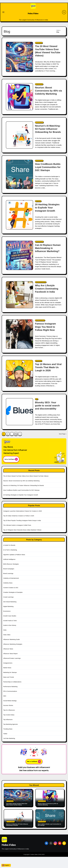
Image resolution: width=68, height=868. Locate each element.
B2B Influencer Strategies (11, 564)
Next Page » (63, 434)
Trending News (8, 729)
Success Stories (8, 705)
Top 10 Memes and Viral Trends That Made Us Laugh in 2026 (48, 367)
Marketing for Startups (10, 672)
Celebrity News (8, 583)
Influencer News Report (10, 653)
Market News (7, 667)
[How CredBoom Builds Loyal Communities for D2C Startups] (19, 174)
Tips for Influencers (9, 710)
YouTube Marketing (39, 43)
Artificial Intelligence (9, 559)
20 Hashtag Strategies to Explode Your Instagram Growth (47, 207)
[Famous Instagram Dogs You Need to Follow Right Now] (19, 334)
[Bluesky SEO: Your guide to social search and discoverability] (19, 411)
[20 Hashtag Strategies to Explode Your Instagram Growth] (19, 215)
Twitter (5, 733)
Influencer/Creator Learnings (12, 658)
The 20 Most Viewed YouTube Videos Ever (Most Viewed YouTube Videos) (26, 476)
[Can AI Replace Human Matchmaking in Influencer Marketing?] (19, 255)
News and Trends (38, 361)
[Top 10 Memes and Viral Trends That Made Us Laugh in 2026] (19, 373)
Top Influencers (8, 719)
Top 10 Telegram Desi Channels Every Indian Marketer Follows (22, 530)
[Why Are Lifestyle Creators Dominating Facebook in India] (19, 295)
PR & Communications (10, 691)
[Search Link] (64, 12)
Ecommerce (7, 611)
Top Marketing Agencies (11, 724)
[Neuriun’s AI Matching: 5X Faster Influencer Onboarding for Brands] (19, 135)
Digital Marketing (8, 606)
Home (58, 30)
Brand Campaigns (9, 568)
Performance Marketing (10, 686)
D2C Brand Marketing (39, 161)
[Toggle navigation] (3, 12)
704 (16, 434)
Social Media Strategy (10, 700)
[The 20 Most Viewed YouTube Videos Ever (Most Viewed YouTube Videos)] (19, 57)
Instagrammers (38, 201)
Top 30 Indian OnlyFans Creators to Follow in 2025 (19, 515)
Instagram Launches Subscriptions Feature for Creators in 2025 (23, 511)
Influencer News (8, 649)
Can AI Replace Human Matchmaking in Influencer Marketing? (48, 248)
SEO (37, 399)
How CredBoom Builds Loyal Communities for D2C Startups (48, 167)
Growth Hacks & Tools (10, 620)
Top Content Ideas (9, 715)
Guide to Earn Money (10, 625)
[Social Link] (46, 843)
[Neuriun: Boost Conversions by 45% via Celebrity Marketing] (19, 97)
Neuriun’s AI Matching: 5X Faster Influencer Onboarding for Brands (48, 129)
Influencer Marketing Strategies (40, 282)
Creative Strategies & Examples (13, 592)
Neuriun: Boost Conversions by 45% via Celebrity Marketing (48, 91)
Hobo (5, 630)
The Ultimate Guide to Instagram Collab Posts (17, 525)
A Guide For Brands (9, 545)
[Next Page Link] (20, 434)
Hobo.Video (33, 13)
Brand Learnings (8, 573)
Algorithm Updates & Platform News (14, 554)
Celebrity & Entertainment (11, 578)
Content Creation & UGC (11, 587)
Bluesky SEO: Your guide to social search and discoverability (48, 405)
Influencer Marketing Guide (40, 320)
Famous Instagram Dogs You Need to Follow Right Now (46, 327)
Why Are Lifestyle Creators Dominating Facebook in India (47, 288)
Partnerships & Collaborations (12, 682)
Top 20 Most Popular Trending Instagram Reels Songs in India (22, 520)
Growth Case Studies (39, 84)
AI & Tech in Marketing (39, 122)
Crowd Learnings (8, 597)
